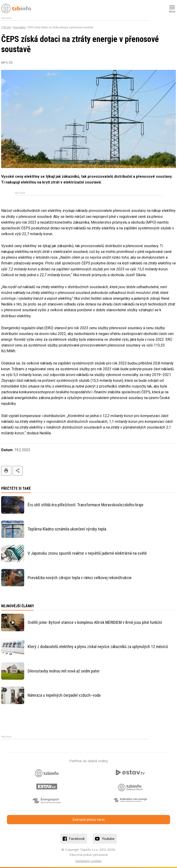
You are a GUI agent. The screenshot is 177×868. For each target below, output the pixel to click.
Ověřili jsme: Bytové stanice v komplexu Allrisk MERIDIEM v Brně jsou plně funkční (95, 622)
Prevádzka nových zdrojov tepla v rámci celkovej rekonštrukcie (80, 578)
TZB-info (6, 27)
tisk (6, 471)
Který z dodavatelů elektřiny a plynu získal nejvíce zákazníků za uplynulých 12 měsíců (98, 647)
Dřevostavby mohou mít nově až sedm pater (64, 671)
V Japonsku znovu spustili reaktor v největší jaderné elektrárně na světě (87, 553)
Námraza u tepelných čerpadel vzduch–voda (64, 695)
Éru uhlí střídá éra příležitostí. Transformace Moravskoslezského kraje (86, 505)
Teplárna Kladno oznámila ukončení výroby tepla (67, 529)
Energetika (19, 27)
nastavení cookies (88, 861)
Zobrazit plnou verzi (88, 819)
